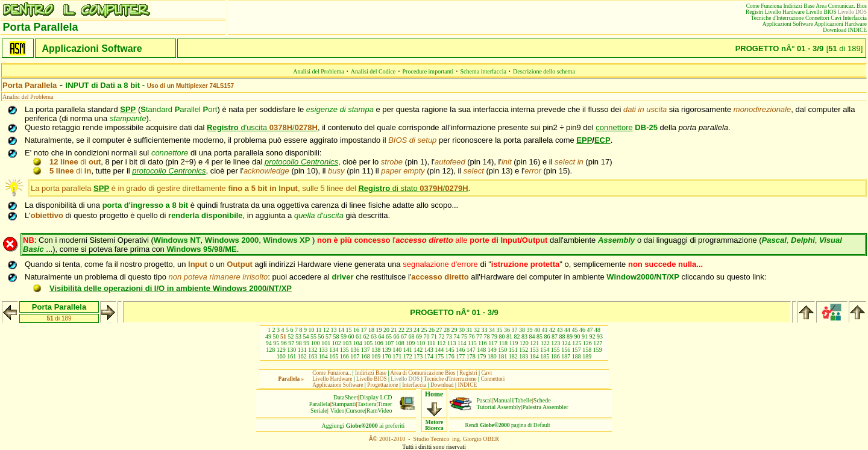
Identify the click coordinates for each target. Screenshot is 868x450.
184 (534, 356)
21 (394, 330)
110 (421, 343)
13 (334, 330)
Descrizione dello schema (544, 71)
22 (401, 330)
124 (566, 343)
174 (429, 356)
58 (336, 336)
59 (344, 336)
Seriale (319, 411)
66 (397, 336)
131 (302, 350)
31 (470, 330)
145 (450, 350)
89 (570, 336)
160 (281, 356)
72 (442, 336)
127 (598, 343)
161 (291, 356)
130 (291, 350)
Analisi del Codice (373, 71)
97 (291, 343)
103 (347, 343)
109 (410, 343)
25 (424, 330)
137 (366, 350)
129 (281, 350)
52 (291, 336)
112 (442, 343)
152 (524, 350)
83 (524, 336)
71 (434, 336)
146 (460, 350)
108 (400, 343)
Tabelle (524, 400)
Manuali (503, 400)
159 (598, 350)
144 (439, 350)
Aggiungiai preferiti (363, 426)
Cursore (356, 411)
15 (349, 330)
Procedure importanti (428, 71)
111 (431, 343)
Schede (542, 400)
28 (447, 330)
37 (515, 330)
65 (389, 336)
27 (439, 330)
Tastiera (367, 404)
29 (454, 330)
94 (269, 343)
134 (334, 350)
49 (268, 336)
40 (537, 330)
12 (326, 330)
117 (493, 343)
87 (555, 336)
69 (419, 336)
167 (355, 356)
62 (366, 336)
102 (337, 343)
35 (500, 330)
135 (344, 350)
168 (366, 356)
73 (449, 336)
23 (409, 330)
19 (379, 330)
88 (562, 336)
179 (481, 356)
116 (483, 343)
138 (376, 350)
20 (386, 330)
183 (524, 356)
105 (368, 343)
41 (545, 330)
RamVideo (379, 411)
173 (418, 356)
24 (417, 330)
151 (513, 350)
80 (502, 336)
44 (567, 330)
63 (374, 336)
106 (379, 343)
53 (298, 336)
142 (418, 350)
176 (450, 356)
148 (481, 350)
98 (299, 343)
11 (319, 330)
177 (460, 356)
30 (462, 330)
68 (412, 336)
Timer (385, 404)
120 (524, 343)
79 (494, 336)
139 (387, 350)
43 (560, 330)
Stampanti (344, 404)
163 (313, 356)
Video (338, 411)
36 (507, 330)
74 (457, 336)
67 (404, 336)
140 (397, 350)
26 (432, 330)
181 (502, 356)
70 (427, 336)
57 (329, 336)
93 (600, 336)
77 (479, 336)
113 (452, 343)
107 (389, 343)
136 (355, 350)
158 (587, 350)
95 (276, 343)
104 (358, 343)
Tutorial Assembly (499, 407)
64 (382, 336)
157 (577, 350)
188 (577, 356)
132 (313, 350)
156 (566, 350)
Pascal (485, 400)
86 (547, 336)
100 (316, 343)
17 (364, 330)
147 (471, 350)
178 (471, 356)
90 (577, 336)
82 (517, 336)
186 (555, 356)
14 (341, 330)
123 (555, 343)
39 (530, 330)
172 (408, 356)
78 (487, 336)
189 (587, 356)
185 (545, 356)
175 (439, 356)
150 (502, 350)
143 (429, 350)
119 (514, 343)
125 (577, 343)
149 (492, 350)
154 (545, 350)
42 (552, 330)
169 (376, 356)
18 (371, 330)
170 (387, 356)
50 (276, 336)
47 (590, 330)
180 (492, 356)
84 (532, 336)
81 (509, 336)
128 (270, 350)
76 (472, 336)
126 (587, 343)
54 (306, 336)
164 (323, 356)
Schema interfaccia (483, 71)
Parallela (320, 404)
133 (323, 350)
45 (575, 330)
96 (284, 343)
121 (534, 343)
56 (321, 336)
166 (344, 356)
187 (566, 356)
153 (534, 350)
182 (513, 356)
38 (522, 330)
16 (356, 330)
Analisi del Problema (318, 71)
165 (334, 356)
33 (485, 330)
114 (462, 343)
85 (539, 336)
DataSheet (346, 397)
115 (472, 343)
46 (582, 330)
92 (593, 336)
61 (359, 336)
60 (351, 336)
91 (585, 336)
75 (464, 336)
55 (313, 336)
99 (306, 343)
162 (302, 356)
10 (311, 330)
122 (545, 343)
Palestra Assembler (545, 407)
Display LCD (376, 397)
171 (397, 356)
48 (597, 330)
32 (477, 330)
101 (326, 343)
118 (503, 343)
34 (492, 330)
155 (555, 350)
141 (408, 350)
